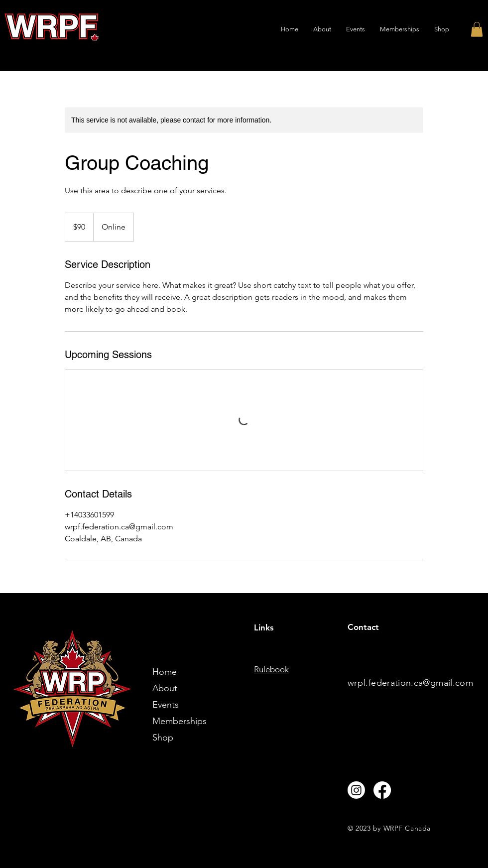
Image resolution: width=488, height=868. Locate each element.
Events (166, 705)
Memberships (180, 721)
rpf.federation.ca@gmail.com (414, 683)
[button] (477, 29)
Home (165, 672)
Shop (163, 738)
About (165, 688)
